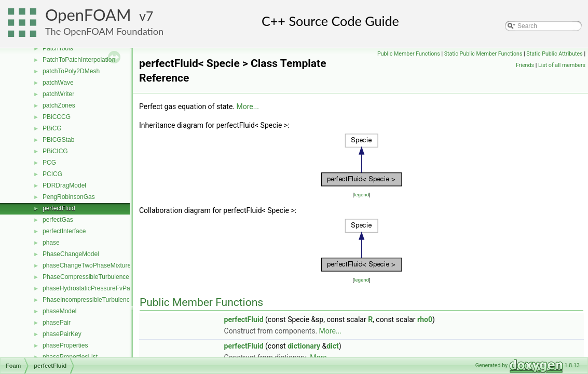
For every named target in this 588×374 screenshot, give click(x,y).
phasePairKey (62, 334)
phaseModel (59, 311)
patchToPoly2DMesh (71, 71)
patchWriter (58, 94)
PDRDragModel (64, 185)
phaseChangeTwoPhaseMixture (87, 265)
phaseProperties (65, 345)
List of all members (562, 65)
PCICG (52, 174)
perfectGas (58, 220)
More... (248, 106)
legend (361, 195)
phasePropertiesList (70, 357)
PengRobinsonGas (69, 197)
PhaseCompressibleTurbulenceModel (94, 277)
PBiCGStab (58, 140)
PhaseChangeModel (71, 254)
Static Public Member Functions (483, 54)
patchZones (59, 105)
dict (333, 346)
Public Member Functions (409, 54)
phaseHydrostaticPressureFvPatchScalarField (106, 288)
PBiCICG (55, 151)
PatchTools (58, 48)
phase (51, 243)
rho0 (425, 319)
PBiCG (52, 128)
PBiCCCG (57, 117)
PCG (49, 163)
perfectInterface (64, 231)
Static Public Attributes (554, 54)
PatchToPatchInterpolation (79, 60)
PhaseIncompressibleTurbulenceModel (96, 300)
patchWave (58, 83)
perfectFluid (59, 208)
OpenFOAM (88, 15)
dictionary (304, 346)
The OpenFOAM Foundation (104, 31)
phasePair (57, 323)
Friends (525, 65)
